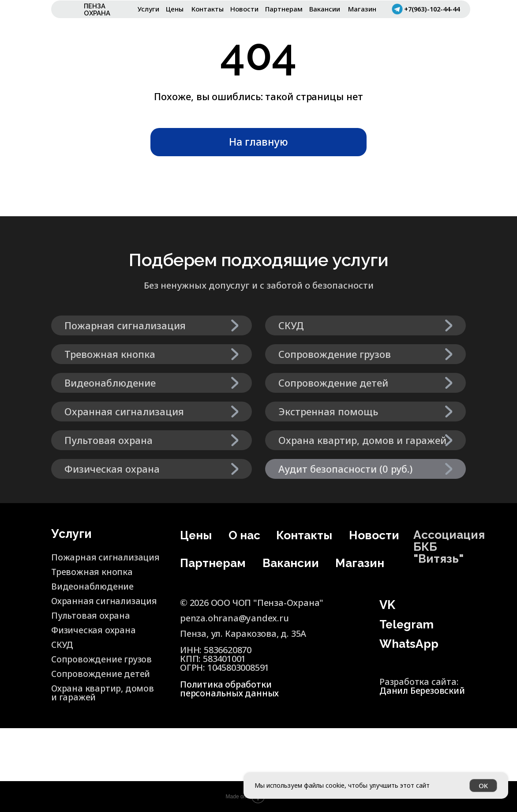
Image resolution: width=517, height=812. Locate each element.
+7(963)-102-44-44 (434, 9)
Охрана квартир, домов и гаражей (89, 693)
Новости (244, 9)
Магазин (362, 9)
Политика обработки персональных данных (230, 689)
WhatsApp (410, 644)
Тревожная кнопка (92, 572)
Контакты (208, 9)
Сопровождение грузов (103, 659)
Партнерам (284, 9)
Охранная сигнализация (106, 601)
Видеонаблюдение (93, 586)
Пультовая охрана (92, 615)
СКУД (63, 645)
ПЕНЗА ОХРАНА (97, 9)
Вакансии (325, 9)
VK (387, 605)
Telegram (408, 624)
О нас (239, 539)
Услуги (148, 9)
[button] (365, 469)
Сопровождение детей (101, 674)
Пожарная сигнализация (83, 562)
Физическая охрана (94, 630)
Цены (175, 9)
